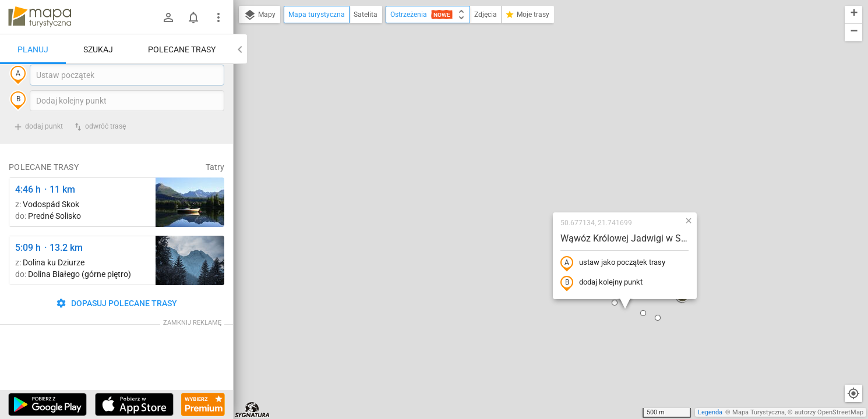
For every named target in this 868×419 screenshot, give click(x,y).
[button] (569, 209)
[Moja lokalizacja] (853, 393)
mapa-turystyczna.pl (40, 17)
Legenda (710, 412)
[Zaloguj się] (168, 17)
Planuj (33, 49)
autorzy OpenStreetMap (829, 412)
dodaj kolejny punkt (527, 179)
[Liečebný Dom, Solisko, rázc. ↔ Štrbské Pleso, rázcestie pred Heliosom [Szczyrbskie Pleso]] (190, 226)
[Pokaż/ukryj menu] (218, 17)
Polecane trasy (182, 49)
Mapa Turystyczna (758, 412)
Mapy (260, 15)
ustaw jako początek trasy (538, 159)
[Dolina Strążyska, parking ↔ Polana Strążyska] (190, 284)
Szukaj (98, 49)
